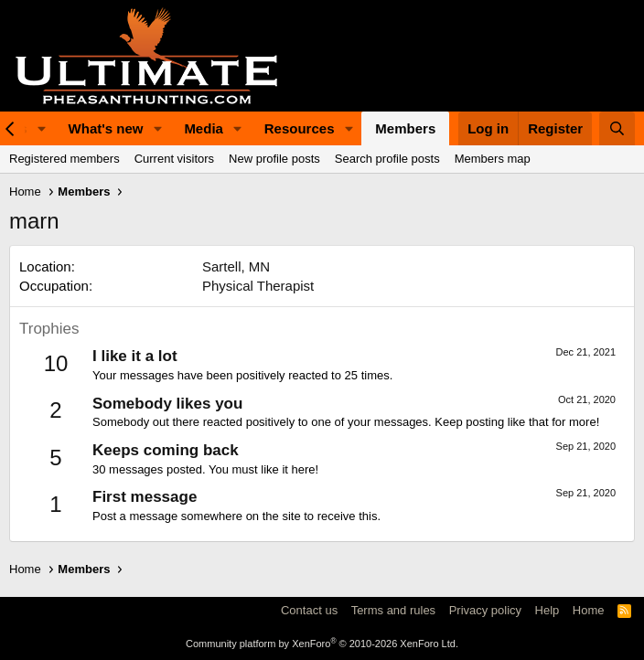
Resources (300, 128)
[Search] (617, 128)
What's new (106, 128)
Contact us (309, 610)
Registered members (64, 159)
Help (547, 610)
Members (405, 128)
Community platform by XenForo (322, 644)
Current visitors (174, 159)
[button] (42, 128)
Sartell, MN (236, 266)
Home (589, 610)
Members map (493, 159)
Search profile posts (387, 159)
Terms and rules (393, 610)
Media (204, 128)
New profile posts (274, 159)
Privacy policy (485, 610)
